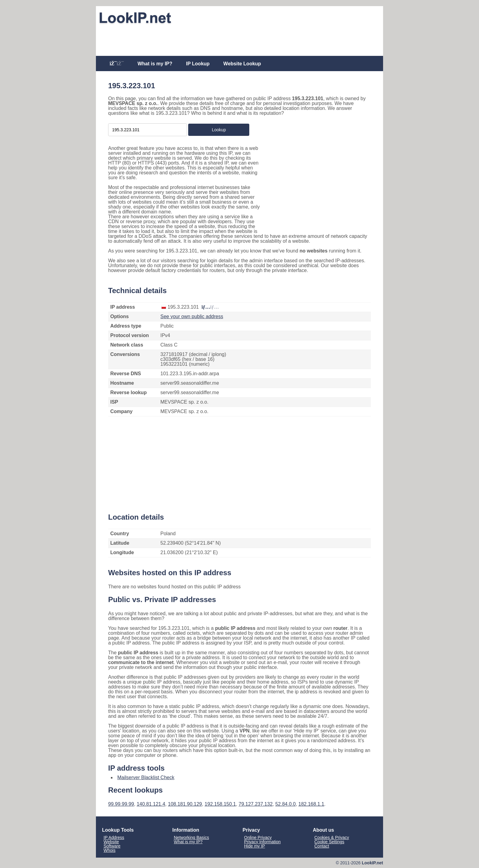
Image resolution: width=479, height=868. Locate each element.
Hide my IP (254, 846)
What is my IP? (155, 64)
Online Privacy (258, 837)
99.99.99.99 (121, 804)
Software (112, 846)
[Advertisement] (239, 40)
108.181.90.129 (185, 804)
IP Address (114, 837)
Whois (110, 850)
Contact (322, 846)
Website (111, 842)
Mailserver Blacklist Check (146, 777)
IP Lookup (198, 64)
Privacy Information (262, 842)
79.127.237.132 (256, 804)
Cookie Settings (329, 842)
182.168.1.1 (311, 804)
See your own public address (192, 316)
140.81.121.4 (151, 804)
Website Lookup (242, 64)
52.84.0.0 (285, 804)
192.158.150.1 (220, 804)
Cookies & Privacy (332, 837)
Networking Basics (191, 837)
